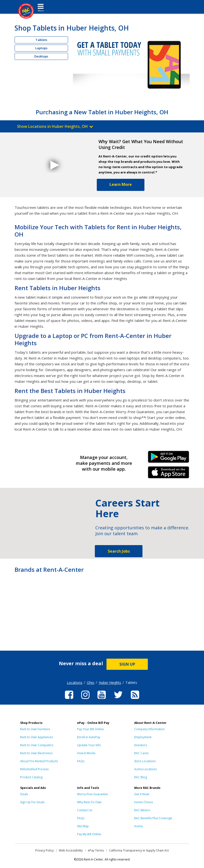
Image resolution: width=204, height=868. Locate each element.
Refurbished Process (34, 769)
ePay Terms (96, 850)
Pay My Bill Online (89, 834)
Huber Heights (110, 683)
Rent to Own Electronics (36, 753)
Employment (143, 737)
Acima (138, 826)
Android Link (169, 459)
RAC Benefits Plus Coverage (153, 818)
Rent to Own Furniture (35, 729)
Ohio (91, 683)
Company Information (149, 729)
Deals (24, 794)
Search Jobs (119, 551)
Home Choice (144, 802)
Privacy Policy (44, 850)
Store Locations (145, 761)
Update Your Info (89, 745)
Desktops (41, 56)
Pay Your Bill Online (90, 729)
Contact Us (85, 810)
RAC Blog (141, 777)
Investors (141, 745)
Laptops (41, 48)
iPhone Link (169, 474)
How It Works (86, 753)
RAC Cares (141, 753)
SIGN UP (127, 664)
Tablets (41, 40)
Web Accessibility (71, 850)
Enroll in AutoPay (89, 737)
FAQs (81, 761)
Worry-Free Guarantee (93, 794)
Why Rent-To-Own (89, 802)
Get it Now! (142, 794)
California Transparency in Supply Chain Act (139, 850)
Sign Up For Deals (32, 802)
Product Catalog (31, 777)
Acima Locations (146, 769)
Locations (75, 683)
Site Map (83, 826)
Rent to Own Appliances (37, 737)
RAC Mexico (142, 810)
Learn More (121, 184)
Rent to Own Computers (37, 745)
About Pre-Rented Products (39, 761)
